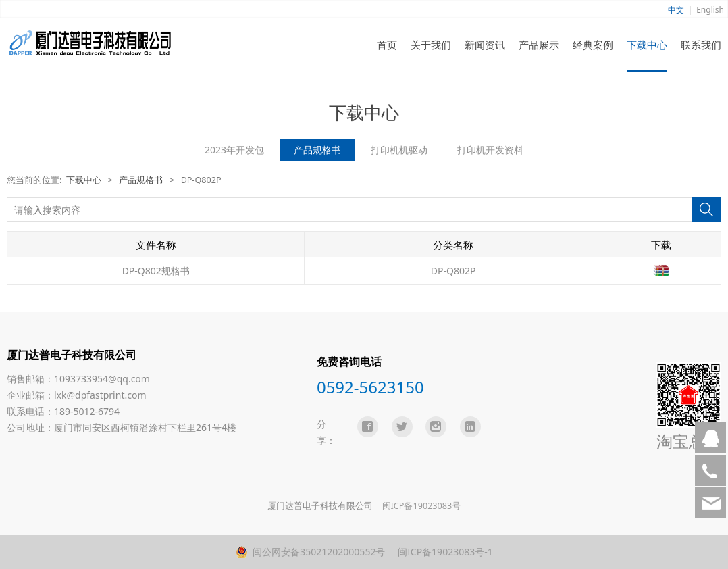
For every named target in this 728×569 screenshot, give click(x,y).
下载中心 (647, 45)
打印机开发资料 (490, 150)
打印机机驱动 (399, 150)
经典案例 (593, 45)
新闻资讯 (485, 45)
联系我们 (701, 45)
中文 (676, 10)
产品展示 (539, 45)
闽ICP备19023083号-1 (444, 552)
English (710, 10)
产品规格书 (317, 150)
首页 (387, 45)
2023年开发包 (234, 150)
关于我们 (431, 45)
